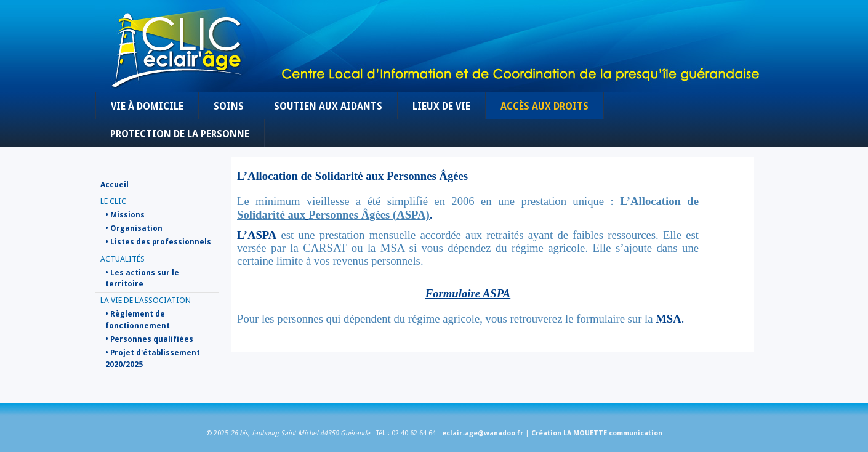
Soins (229, 107)
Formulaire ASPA (468, 293)
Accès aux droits (545, 107)
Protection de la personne (180, 134)
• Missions (125, 215)
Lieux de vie (441, 107)
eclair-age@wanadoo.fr (483, 433)
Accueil (115, 184)
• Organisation (134, 228)
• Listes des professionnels (158, 242)
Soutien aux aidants (328, 107)
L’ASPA (257, 235)
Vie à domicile (147, 107)
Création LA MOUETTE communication (597, 433)
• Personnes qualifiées (149, 339)
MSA (668, 319)
